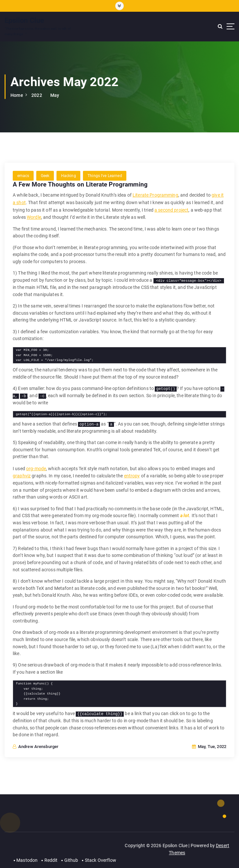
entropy (132, 472)
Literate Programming (155, 194)
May (55, 95)
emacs (23, 175)
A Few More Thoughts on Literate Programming (80, 184)
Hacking (68, 175)
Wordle (34, 215)
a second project (171, 208)
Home (17, 95)
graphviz (22, 472)
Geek (45, 175)
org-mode (36, 466)
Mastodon (27, 856)
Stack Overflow (101, 856)
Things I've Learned (104, 175)
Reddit (51, 856)
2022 (37, 95)
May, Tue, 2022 (209, 743)
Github (71, 856)
